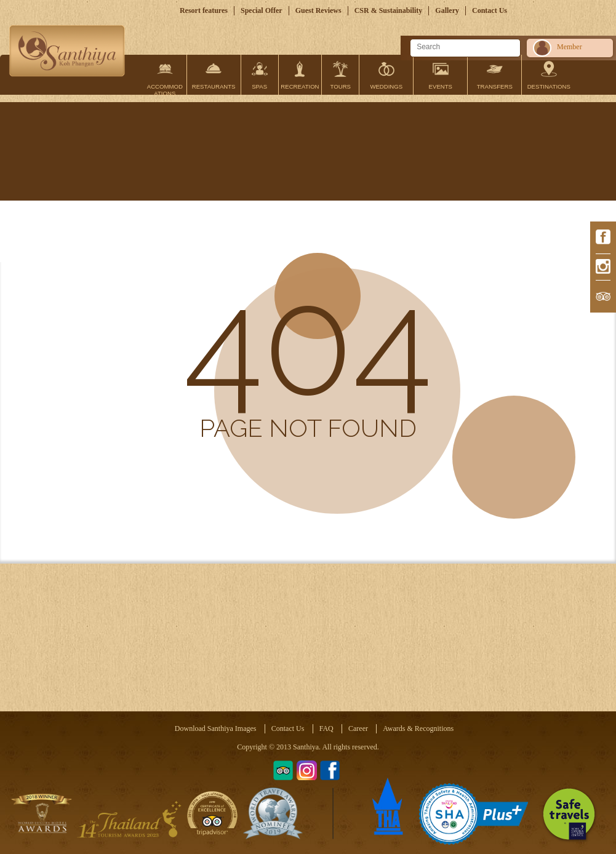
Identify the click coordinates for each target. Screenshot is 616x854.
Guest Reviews (318, 10)
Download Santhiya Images (216, 728)
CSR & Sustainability (389, 10)
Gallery (447, 10)
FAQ (326, 728)
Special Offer (262, 10)
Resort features (204, 10)
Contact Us (490, 10)
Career (358, 728)
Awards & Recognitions (418, 728)
